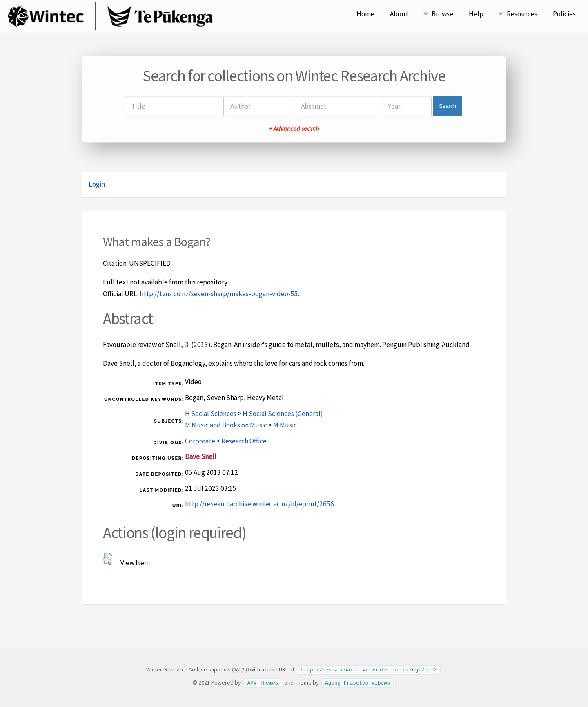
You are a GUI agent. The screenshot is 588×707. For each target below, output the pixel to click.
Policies (564, 14)
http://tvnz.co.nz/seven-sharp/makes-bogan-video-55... (221, 294)
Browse (442, 14)
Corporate (200, 441)
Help (476, 14)
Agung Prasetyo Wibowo (357, 682)
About (399, 14)
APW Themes (263, 682)
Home (365, 14)
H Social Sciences (211, 414)
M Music (285, 425)
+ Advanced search (294, 128)
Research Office (244, 441)
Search (448, 106)
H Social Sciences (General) (283, 414)
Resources (522, 14)
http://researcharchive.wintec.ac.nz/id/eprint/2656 (259, 504)
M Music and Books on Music (226, 425)
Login (97, 184)
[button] (108, 559)
